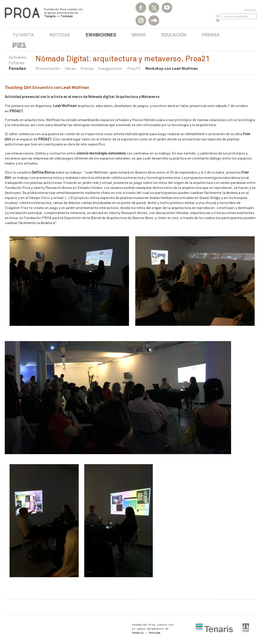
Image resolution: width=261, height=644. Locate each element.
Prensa (211, 35)
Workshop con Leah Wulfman (172, 68)
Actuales (18, 57)
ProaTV (134, 68)
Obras (70, 68)
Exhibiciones (101, 35)
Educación (174, 35)
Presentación (48, 68)
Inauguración (110, 68)
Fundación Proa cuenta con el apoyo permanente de (63, 13)
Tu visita (23, 35)
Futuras (17, 63)
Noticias (60, 35)
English (250, 10)
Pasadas (17, 68)
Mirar (139, 35)
